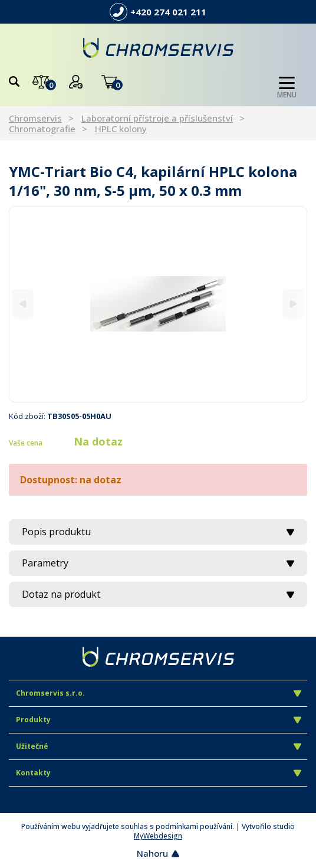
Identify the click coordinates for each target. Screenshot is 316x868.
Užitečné (159, 746)
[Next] (293, 304)
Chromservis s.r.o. (159, 693)
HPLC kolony (121, 129)
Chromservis (35, 118)
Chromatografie (42, 129)
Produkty (159, 720)
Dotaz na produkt (158, 594)
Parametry (158, 563)
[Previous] (23, 304)
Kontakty (159, 773)
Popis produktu (158, 532)
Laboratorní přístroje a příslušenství (157, 118)
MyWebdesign (158, 836)
